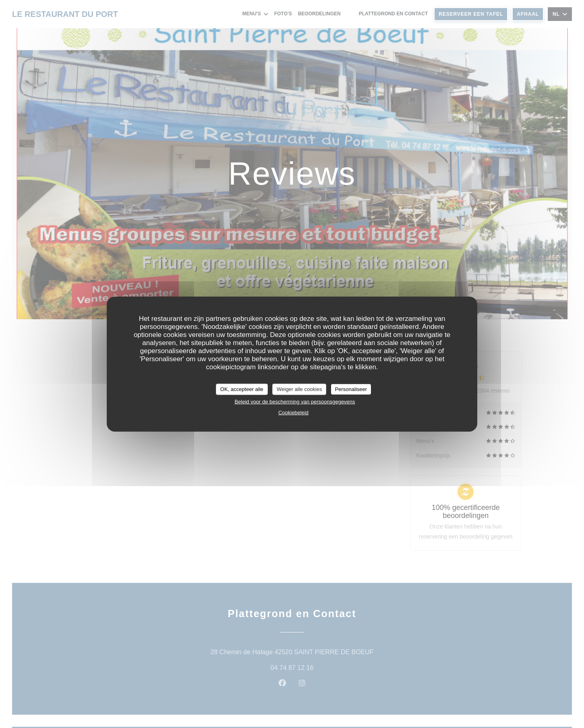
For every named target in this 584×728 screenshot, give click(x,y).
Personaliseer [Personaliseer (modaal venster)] (351, 389)
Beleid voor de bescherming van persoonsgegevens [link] (295, 401)
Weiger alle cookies (299, 389)
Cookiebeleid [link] (293, 412)
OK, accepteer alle (242, 389)
